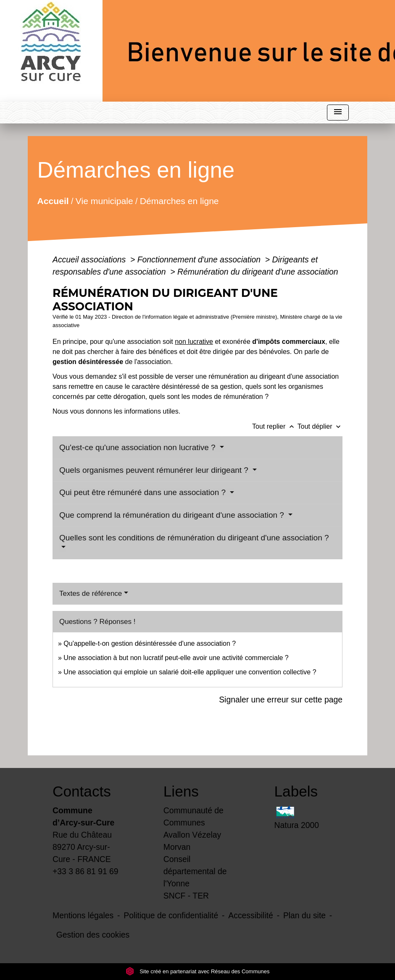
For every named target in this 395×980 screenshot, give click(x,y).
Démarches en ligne (179, 201)
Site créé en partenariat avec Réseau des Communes (198, 971)
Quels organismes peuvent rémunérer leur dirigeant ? (155, 470)
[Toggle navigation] (338, 113)
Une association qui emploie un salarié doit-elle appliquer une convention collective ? (190, 672)
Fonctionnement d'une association (200, 259)
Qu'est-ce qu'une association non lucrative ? (138, 447)
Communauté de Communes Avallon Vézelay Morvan (194, 829)
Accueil (53, 201)
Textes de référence (91, 594)
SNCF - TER (186, 896)
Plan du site (304, 915)
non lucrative (194, 342)
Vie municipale (104, 201)
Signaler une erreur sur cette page (281, 700)
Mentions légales (83, 915)
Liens (181, 791)
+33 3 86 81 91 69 (86, 871)
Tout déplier (320, 426)
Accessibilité (251, 915)
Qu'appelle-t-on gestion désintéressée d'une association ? (150, 643)
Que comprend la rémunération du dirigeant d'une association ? (173, 515)
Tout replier (275, 426)
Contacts (82, 791)
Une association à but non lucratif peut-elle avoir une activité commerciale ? (176, 658)
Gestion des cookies (93, 935)
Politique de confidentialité (171, 915)
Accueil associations (90, 259)
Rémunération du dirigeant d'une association (258, 272)
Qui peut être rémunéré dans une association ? (144, 492)
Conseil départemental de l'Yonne (195, 871)
